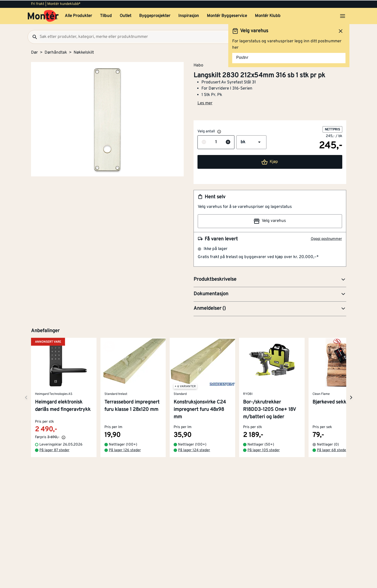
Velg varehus (270, 221)
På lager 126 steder (125, 450)
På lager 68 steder (332, 450)
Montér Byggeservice (227, 15)
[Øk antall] (228, 142)
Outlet (125, 15)
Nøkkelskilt (84, 52)
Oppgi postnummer (326, 239)
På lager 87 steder (54, 450)
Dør (34, 52)
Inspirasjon (189, 15)
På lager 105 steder (264, 450)
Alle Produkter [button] (78, 15)
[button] (251, 142)
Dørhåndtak (56, 52)
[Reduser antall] (204, 142)
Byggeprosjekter (155, 15)
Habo (198, 65)
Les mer (205, 103)
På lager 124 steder (194, 450)
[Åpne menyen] (343, 15)
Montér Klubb (268, 15)
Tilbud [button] (106, 15)
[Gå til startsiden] (43, 15)
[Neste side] (26, 397)
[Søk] (33, 36)
